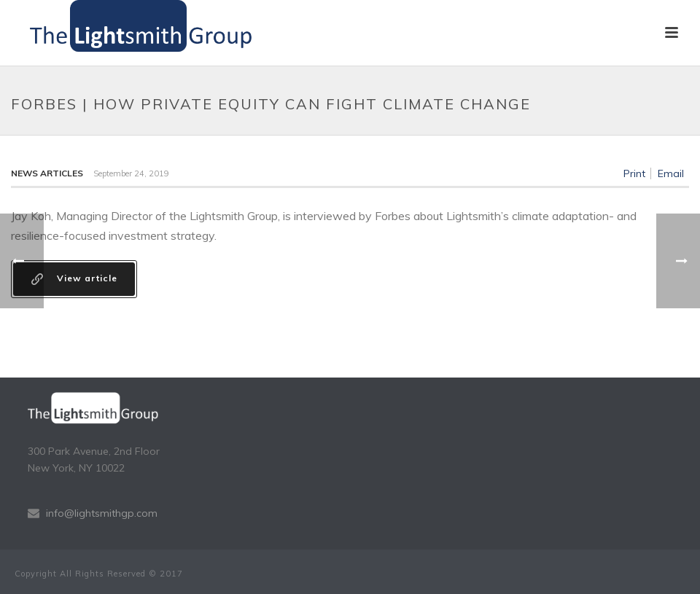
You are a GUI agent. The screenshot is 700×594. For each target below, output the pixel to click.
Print (634, 173)
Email (671, 173)
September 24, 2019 (131, 173)
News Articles (47, 173)
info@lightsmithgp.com (102, 513)
